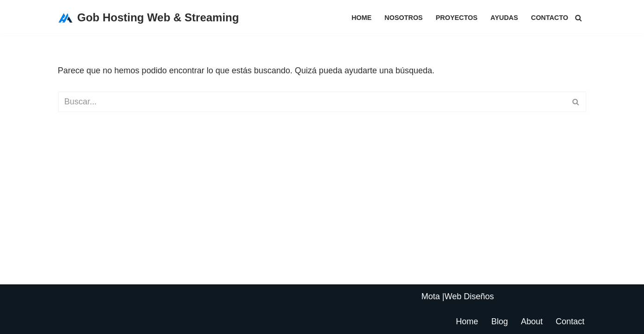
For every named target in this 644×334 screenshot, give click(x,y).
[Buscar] (578, 18)
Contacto (549, 18)
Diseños (479, 296)
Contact (570, 321)
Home (361, 18)
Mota (431, 296)
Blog (499, 321)
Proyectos (457, 18)
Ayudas (504, 18)
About (532, 321)
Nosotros (403, 18)
